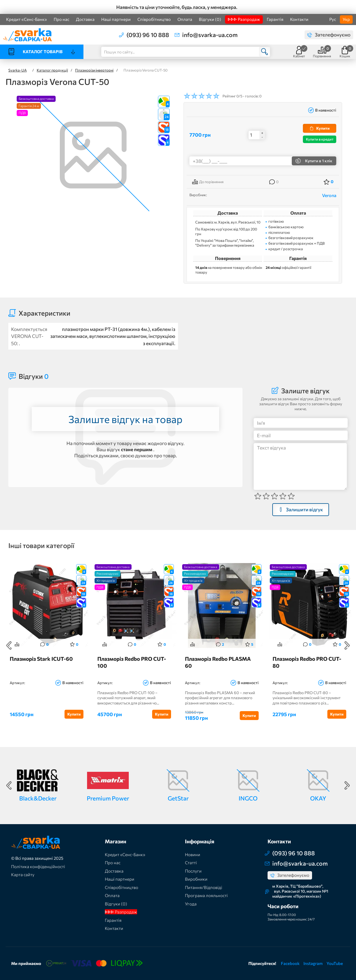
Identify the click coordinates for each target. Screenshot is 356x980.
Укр (346, 19)
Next (347, 645)
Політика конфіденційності (38, 866)
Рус (333, 19)
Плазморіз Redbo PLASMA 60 (218, 662)
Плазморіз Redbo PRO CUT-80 (307, 662)
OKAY (318, 798)
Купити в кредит (320, 139)
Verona (329, 195)
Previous (9, 645)
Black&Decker (38, 798)
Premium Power (108, 798)
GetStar (178, 798)
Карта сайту (23, 875)
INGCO (248, 798)
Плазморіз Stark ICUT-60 (41, 659)
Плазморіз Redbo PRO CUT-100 (132, 662)
